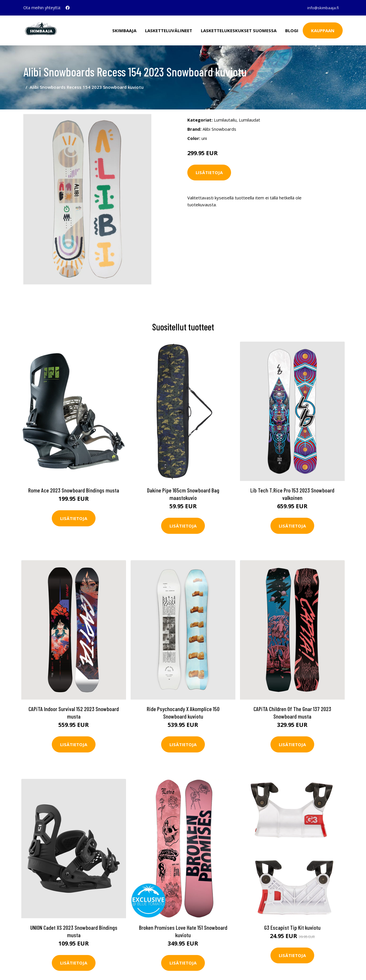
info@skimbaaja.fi (322, 8)
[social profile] (68, 8)
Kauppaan (323, 30)
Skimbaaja (124, 30)
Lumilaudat (249, 114)
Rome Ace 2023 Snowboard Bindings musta (74, 484)
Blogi (292, 30)
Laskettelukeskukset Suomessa (239, 30)
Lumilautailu (225, 114)
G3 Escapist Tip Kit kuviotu (292, 921)
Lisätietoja (209, 167)
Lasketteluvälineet (169, 30)
